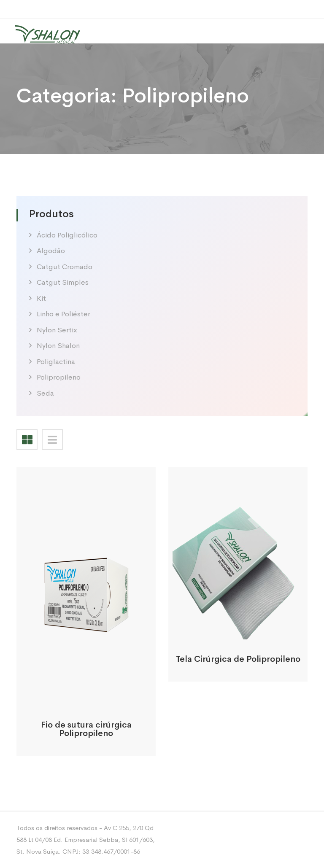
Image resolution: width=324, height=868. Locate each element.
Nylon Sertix (57, 330)
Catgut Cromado (65, 267)
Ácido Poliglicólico (67, 235)
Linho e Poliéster (63, 314)
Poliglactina (56, 362)
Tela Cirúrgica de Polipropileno (238, 659)
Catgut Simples (63, 282)
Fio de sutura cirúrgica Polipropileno (86, 729)
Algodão (51, 251)
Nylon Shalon (58, 346)
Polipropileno (59, 377)
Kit (41, 298)
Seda (45, 393)
